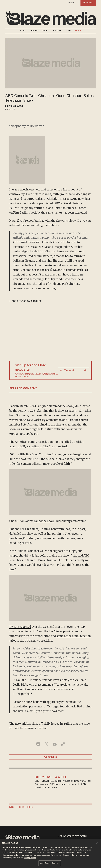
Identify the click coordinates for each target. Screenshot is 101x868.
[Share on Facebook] (38, 744)
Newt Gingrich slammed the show (51, 406)
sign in (71, 3)
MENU (78, 31)
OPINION (34, 31)
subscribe (88, 3)
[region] (50, 854)
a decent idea (18, 225)
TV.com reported (20, 627)
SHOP (68, 31)
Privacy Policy (38, 373)
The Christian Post (55, 446)
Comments (51, 757)
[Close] (97, 843)
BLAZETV (57, 31)
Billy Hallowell (14, 106)
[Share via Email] (55, 744)
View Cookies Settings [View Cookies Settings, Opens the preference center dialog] (50, 863)
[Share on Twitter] (46, 744)
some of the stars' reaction (74, 636)
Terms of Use (49, 373)
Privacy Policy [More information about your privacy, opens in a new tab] (30, 858)
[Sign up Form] (74, 370)
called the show (44, 521)
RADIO (46, 31)
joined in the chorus (52, 425)
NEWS (23, 31)
